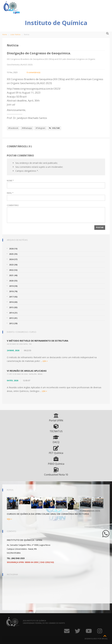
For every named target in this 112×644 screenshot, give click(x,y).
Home (5, 34)
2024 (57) (13, 259)
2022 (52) (13, 270)
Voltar (54, 128)
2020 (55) (13, 281)
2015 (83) (13, 307)
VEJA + (9, 519)
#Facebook (13, 128)
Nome (10, 181)
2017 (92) (13, 297)
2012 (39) (13, 323)
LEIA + (45, 361)
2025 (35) (13, 254)
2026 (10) (13, 249)
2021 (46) (13, 275)
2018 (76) (13, 291)
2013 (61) (13, 318)
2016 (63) (13, 302)
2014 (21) (13, 313)
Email (10, 193)
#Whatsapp (27, 128)
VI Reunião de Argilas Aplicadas (27, 371)
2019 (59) (13, 286)
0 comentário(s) (33, 72)
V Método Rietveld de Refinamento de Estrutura (38, 341)
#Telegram (40, 128)
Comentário (13, 205)
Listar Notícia (15, 34)
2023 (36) (13, 265)
